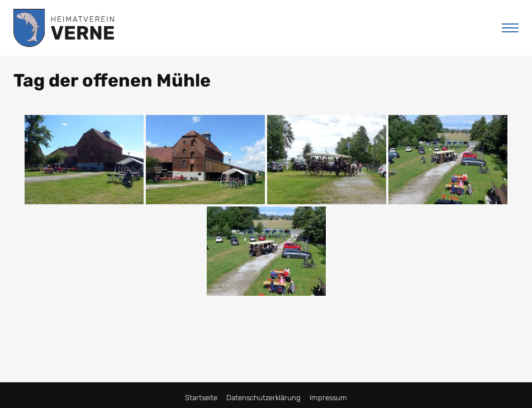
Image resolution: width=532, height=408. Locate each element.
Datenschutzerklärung (263, 398)
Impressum (328, 398)
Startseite (201, 398)
